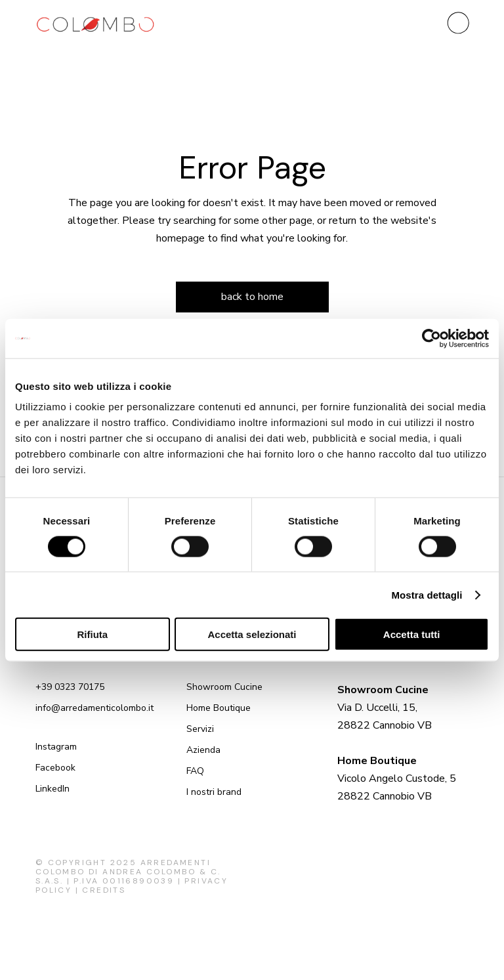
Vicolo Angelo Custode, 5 (397, 778)
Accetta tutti (412, 634)
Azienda (203, 750)
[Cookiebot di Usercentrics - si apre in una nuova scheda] (431, 338)
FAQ (195, 771)
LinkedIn (52, 789)
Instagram (56, 747)
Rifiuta (92, 634)
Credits (104, 890)
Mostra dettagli (427, 594)
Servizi (200, 729)
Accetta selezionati (252, 634)
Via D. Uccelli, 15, (377, 708)
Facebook (55, 768)
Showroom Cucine (224, 687)
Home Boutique (219, 708)
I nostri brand (214, 792)
